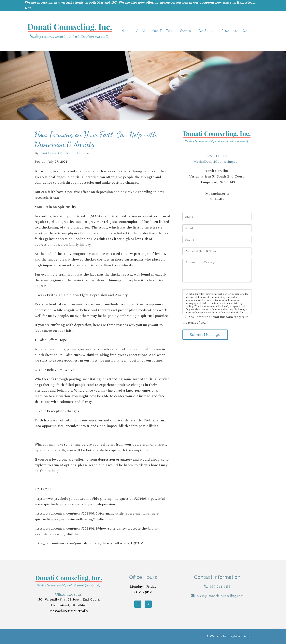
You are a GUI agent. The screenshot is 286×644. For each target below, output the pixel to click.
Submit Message (205, 335)
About (141, 31)
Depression (86, 153)
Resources (229, 31)
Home (126, 31)
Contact (249, 31)
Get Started (207, 31)
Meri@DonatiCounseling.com (217, 162)
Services (186, 31)
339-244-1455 (217, 156)
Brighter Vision (239, 636)
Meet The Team (163, 31)
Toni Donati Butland (56, 153)
